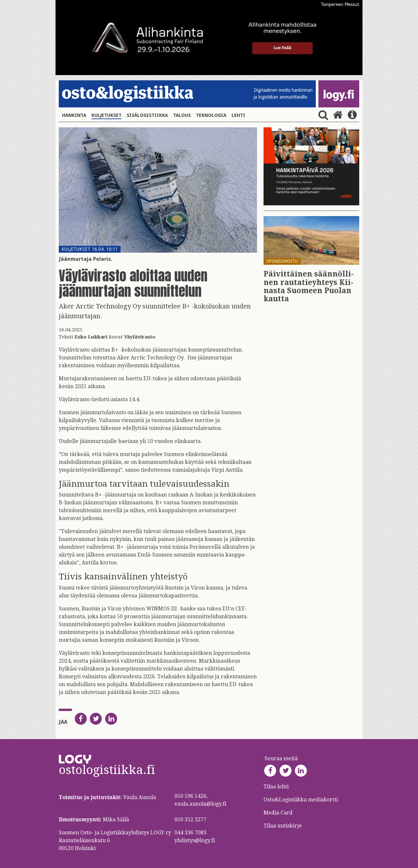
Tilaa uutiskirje (283, 826)
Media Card (279, 813)
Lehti (238, 115)
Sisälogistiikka (147, 115)
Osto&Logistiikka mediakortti (301, 800)
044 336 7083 (190, 833)
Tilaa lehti (276, 787)
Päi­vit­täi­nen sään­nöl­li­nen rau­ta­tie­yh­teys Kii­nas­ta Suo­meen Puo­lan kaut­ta (309, 286)
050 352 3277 (190, 820)
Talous (182, 115)
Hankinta (74, 115)
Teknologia (211, 115)
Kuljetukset (106, 115)
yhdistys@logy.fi (195, 840)
